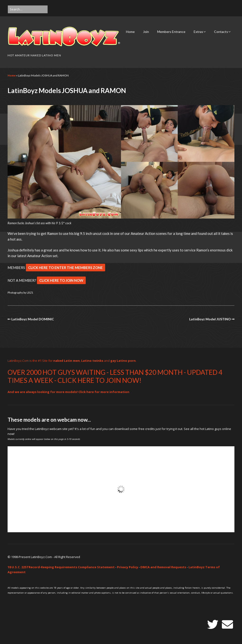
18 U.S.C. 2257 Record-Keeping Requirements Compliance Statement (61, 567)
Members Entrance (171, 32)
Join (146, 32)
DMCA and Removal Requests (163, 567)
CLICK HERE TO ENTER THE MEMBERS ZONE (65, 268)
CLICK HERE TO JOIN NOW (61, 280)
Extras (198, 32)
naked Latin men (67, 361)
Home (130, 32)
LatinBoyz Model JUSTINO (210, 319)
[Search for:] (28, 9)
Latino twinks (92, 361)
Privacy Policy (128, 567)
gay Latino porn (123, 361)
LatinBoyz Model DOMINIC (33, 319)
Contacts (221, 32)
